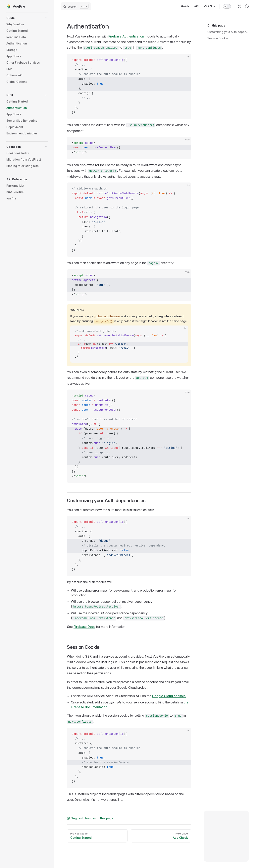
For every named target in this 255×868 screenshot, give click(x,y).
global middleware (107, 316)
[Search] (76, 6)
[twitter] (239, 6)
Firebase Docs (84, 627)
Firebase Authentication (126, 36)
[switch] (227, 6)
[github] (247, 6)
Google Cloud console (169, 696)
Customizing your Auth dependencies (228, 32)
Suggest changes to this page (90, 818)
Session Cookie (218, 38)
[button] (27, 18)
